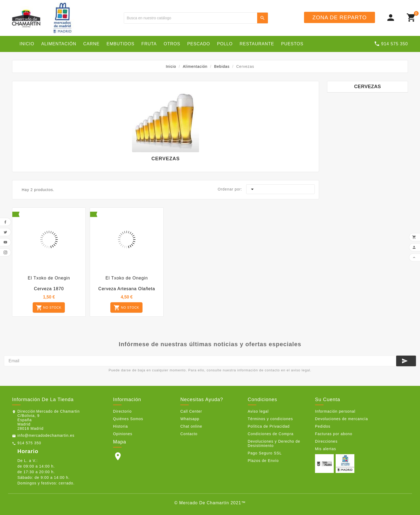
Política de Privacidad (269, 426)
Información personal (335, 411)
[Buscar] (190, 18)
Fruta (149, 44)
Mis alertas (326, 449)
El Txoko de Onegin (49, 278)
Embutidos (121, 44)
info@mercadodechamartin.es (46, 435)
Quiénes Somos (128, 419)
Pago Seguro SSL (265, 453)
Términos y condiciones (270, 419)
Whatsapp (190, 419)
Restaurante (257, 44)
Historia (120, 426)
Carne (91, 44)
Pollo (225, 44)
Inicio (27, 44)
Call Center (191, 411)
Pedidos (323, 426)
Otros (172, 44)
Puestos (292, 44)
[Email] (200, 361)
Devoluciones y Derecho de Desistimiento (274, 443)
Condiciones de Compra (271, 434)
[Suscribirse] (406, 361)
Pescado (199, 44)
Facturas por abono (334, 434)
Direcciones (326, 441)
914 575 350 (29, 443)
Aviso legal (258, 411)
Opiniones (123, 434)
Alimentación (59, 44)
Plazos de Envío (263, 461)
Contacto (189, 434)
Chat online (191, 426)
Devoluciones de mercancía (342, 419)
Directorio (122, 411)
